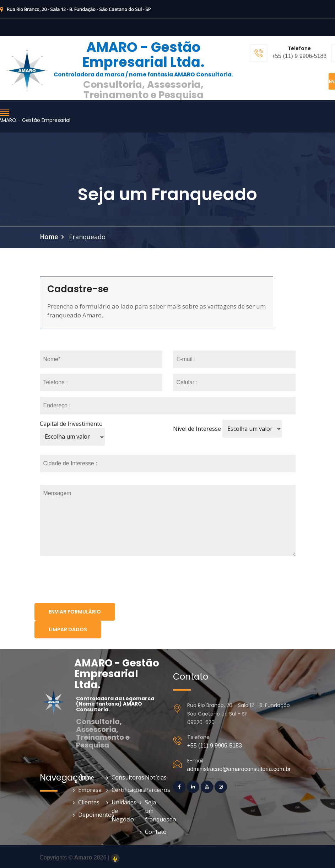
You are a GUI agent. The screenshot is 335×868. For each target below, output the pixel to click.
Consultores (120, 777)
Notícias (154, 777)
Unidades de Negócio (120, 811)
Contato (154, 832)
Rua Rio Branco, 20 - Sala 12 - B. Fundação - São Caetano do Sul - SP (75, 9)
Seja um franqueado (154, 811)
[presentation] (88, 581)
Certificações (120, 790)
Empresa (87, 790)
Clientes (87, 802)
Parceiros (154, 790)
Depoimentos (87, 815)
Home (49, 237)
